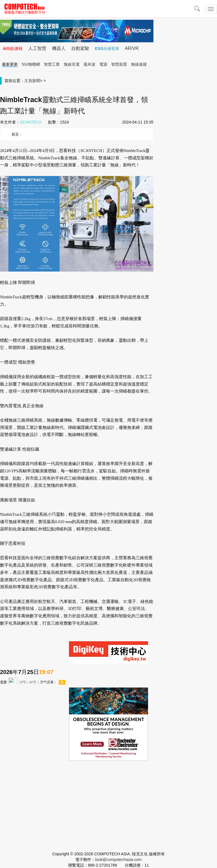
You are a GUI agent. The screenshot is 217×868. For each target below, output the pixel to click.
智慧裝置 (119, 64)
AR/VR (132, 48)
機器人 (59, 48)
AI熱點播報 (13, 49)
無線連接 (139, 64)
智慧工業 (52, 64)
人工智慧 (37, 48)
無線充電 (72, 64)
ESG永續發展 (107, 49)
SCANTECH (31, 122)
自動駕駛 (80, 48)
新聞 (36, 81)
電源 (103, 64)
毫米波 (90, 64)
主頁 (28, 81)
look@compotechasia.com (118, 860)
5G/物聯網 (31, 64)
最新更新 (10, 64)
